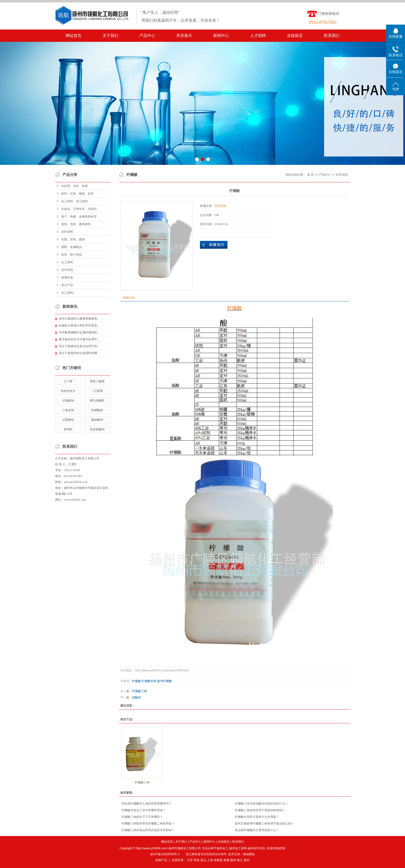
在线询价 (214, 245)
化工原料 (67, 262)
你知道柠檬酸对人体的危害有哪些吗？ (147, 804)
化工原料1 (68, 293)
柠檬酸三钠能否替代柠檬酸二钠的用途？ (148, 823)
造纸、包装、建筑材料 (76, 224)
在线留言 (295, 36)
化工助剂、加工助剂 (75, 201)
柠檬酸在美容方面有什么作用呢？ (257, 817)
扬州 (233, 860)
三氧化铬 (68, 410)
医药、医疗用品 (72, 255)
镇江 (240, 860)
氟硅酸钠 (97, 420)
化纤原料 (67, 232)
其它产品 (67, 285)
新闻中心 (221, 36)
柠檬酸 (136, 681)
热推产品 (161, 860)
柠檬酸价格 (149, 681)
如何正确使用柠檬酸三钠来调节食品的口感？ (264, 823)
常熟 (196, 860)
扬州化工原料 (238, 848)
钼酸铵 (136, 697)
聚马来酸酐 (97, 401)
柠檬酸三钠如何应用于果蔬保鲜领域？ (260, 810)
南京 (247, 860)
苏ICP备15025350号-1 (165, 854)
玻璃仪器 (67, 278)
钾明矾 (68, 429)
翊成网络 (249, 854)
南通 (226, 860)
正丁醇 (68, 381)
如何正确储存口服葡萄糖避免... (79, 319)
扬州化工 (223, 848)
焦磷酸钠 (97, 410)
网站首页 (74, 36)
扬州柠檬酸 (165, 681)
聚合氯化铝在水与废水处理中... (79, 339)
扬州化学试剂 (256, 848)
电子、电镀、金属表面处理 (79, 217)
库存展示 (184, 36)
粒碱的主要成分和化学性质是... (79, 325)
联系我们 (332, 36)
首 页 (310, 175)
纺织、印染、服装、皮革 (77, 194)
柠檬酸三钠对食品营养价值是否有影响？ (148, 830)
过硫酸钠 (68, 401)
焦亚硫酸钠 (97, 429)
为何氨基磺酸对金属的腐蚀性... (79, 332)
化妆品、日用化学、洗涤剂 (79, 209)
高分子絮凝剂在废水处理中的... (79, 346)
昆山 (203, 860)
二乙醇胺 (97, 391)
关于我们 (110, 36)
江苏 (190, 860)
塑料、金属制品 (72, 247)
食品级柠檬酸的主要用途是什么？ (257, 830)
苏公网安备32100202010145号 (206, 854)
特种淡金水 (68, 391)
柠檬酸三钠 (139, 691)
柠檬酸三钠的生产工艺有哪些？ (142, 817)
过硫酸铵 (68, 420)
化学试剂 (67, 270)
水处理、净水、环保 (75, 186)
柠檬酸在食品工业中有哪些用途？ (144, 810)
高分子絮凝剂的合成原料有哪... (79, 353)
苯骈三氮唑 (97, 381)
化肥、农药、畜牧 (73, 239)
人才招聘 (258, 36)
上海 (210, 860)
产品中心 (147, 36)
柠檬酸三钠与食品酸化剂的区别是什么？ (261, 804)
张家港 (218, 860)
